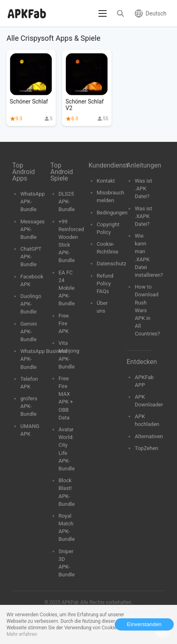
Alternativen (149, 436)
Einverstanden (144, 624)
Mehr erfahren (22, 634)
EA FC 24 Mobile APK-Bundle (67, 288)
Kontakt (106, 181)
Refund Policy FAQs (105, 283)
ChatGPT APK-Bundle (31, 257)
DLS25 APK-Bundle (67, 202)
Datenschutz (112, 264)
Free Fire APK (64, 323)
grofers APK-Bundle (29, 406)
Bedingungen (112, 213)
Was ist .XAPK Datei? (143, 216)
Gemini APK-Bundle (29, 332)
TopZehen (146, 448)
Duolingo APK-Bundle (31, 304)
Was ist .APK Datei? (143, 189)
